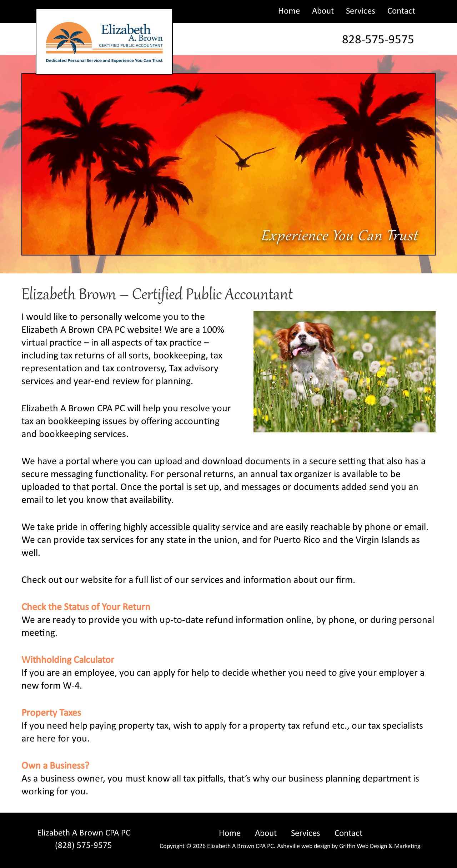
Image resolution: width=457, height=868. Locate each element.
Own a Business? (55, 766)
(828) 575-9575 (84, 846)
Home (289, 11)
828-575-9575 (378, 40)
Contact (401, 11)
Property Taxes (51, 713)
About (323, 11)
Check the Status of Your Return (86, 607)
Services (361, 11)
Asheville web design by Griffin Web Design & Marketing (349, 846)
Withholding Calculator (68, 660)
